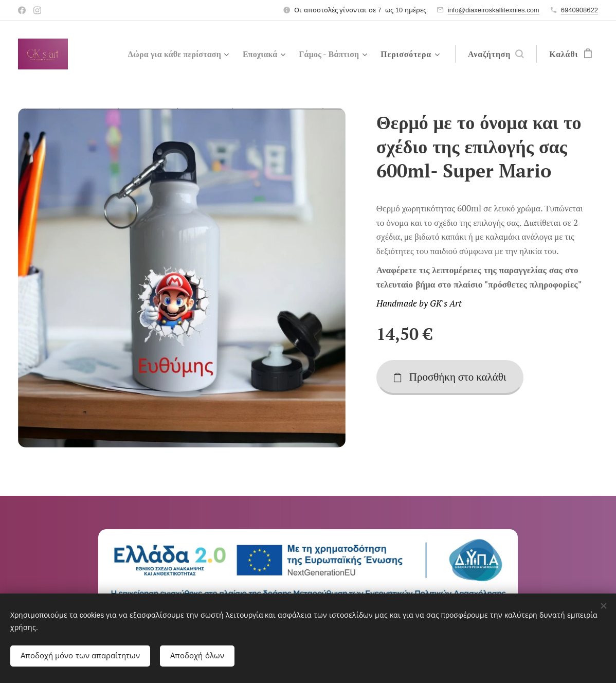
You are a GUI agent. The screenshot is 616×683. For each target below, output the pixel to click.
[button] (496, 54)
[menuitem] (169, 54)
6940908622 (579, 10)
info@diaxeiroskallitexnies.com (494, 10)
